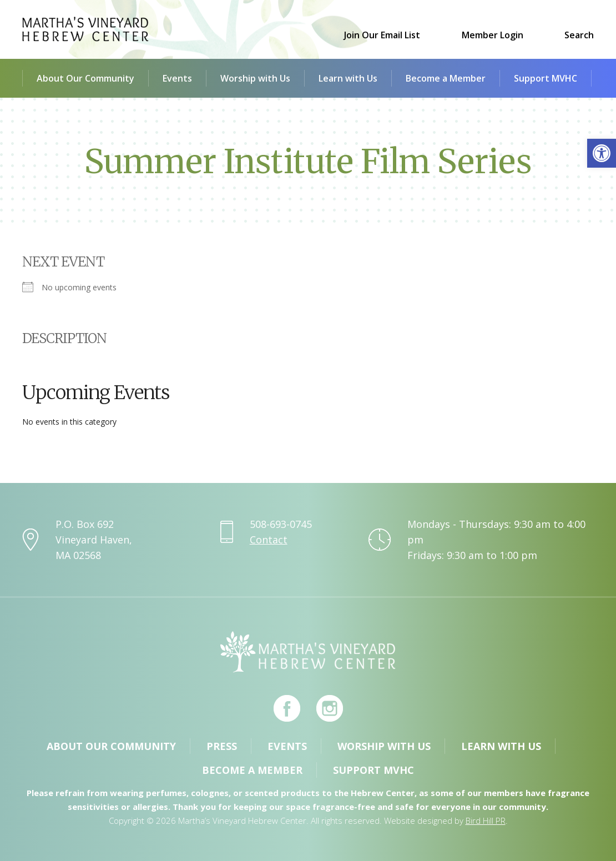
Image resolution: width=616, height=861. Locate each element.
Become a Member (446, 78)
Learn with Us (348, 78)
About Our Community (85, 78)
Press (222, 746)
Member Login (493, 35)
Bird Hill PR (486, 820)
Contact (269, 540)
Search (579, 35)
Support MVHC (546, 78)
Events (177, 78)
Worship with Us (255, 78)
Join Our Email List (382, 35)
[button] (602, 153)
